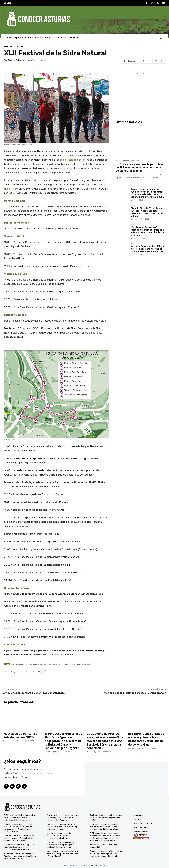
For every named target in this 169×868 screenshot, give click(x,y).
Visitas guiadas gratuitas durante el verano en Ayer (135, 693)
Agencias (134, 200)
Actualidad (135, 186)
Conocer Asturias (16, 60)
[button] (161, 38)
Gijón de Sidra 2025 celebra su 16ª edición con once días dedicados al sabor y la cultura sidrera (147, 212)
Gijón (118, 161)
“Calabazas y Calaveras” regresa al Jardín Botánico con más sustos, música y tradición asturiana (147, 231)
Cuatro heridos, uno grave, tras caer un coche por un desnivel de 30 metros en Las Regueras (63, 818)
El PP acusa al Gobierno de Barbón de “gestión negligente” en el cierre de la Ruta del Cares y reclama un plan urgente (63, 741)
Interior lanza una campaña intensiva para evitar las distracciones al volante (59, 836)
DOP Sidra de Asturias (38, 664)
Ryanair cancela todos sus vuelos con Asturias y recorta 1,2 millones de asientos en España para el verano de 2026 (147, 193)
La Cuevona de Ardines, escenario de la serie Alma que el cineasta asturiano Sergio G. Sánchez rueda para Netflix (105, 741)
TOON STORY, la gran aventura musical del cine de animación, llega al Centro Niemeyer (62, 827)
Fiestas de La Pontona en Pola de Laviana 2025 (21, 735)
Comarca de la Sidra (20, 664)
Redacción (125, 161)
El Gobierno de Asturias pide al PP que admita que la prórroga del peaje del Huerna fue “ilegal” (62, 845)
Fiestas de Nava (55, 664)
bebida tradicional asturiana (74, 160)
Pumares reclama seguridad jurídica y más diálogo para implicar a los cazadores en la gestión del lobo (106, 854)
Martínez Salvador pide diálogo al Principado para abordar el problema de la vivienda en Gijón (148, 249)
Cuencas (131, 748)
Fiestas (8, 47)
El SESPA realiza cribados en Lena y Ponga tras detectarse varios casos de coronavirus (146, 739)
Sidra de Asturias (84, 664)
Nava (7, 189)
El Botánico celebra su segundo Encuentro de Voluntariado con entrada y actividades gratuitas (104, 827)
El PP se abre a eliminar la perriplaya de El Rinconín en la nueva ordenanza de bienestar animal (140, 168)
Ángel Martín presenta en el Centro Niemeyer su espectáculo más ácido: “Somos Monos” (63, 854)
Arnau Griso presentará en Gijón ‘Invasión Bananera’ (34, 693)
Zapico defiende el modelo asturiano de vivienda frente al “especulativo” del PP (106, 818)
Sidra (73, 664)
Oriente (19, 47)
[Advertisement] (140, 94)
